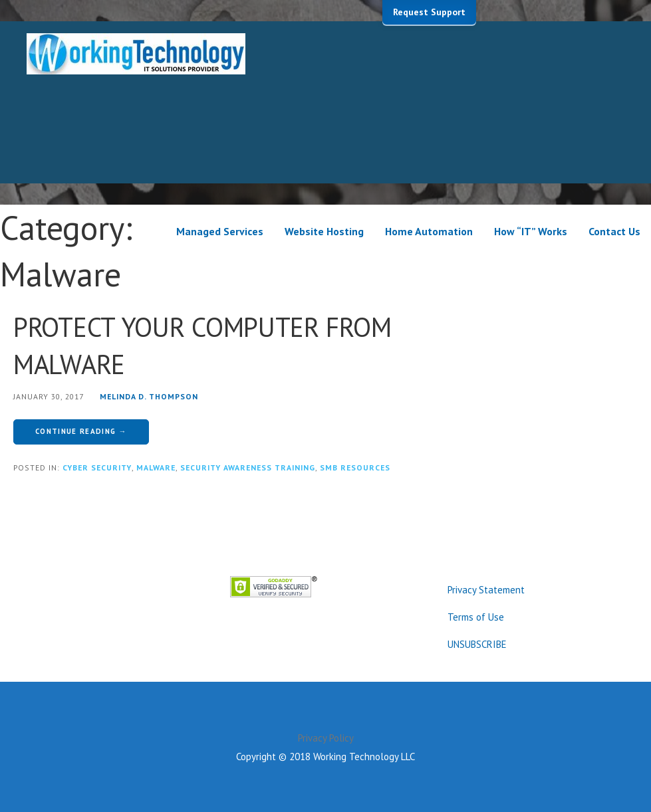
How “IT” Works (531, 231)
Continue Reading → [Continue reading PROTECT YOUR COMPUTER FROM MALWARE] (81, 431)
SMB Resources (355, 467)
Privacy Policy (326, 738)
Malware (156, 467)
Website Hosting (324, 231)
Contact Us (614, 231)
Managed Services (220, 231)
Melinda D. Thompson (149, 396)
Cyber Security (97, 467)
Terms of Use (476, 617)
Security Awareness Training (248, 467)
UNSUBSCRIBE (477, 644)
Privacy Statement (486, 590)
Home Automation (429, 231)
